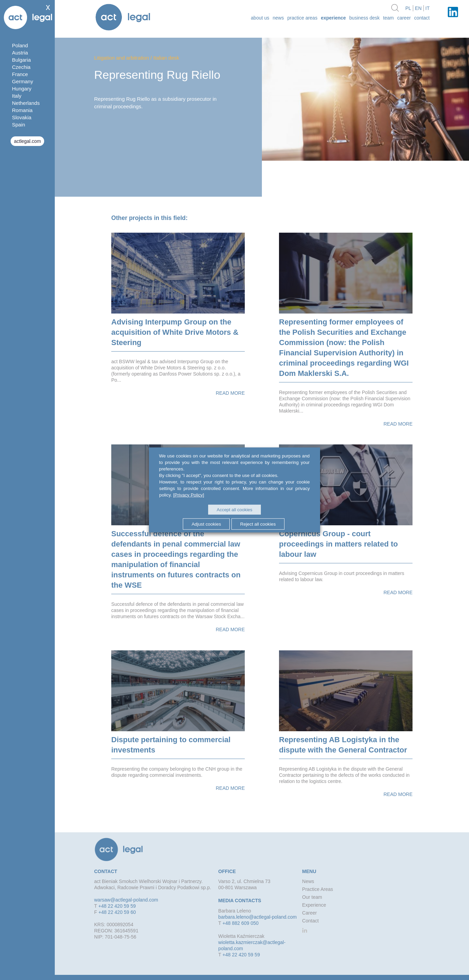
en (418, 8)
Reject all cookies (258, 524)
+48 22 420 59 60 (117, 912)
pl (408, 8)
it (428, 8)
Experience (333, 18)
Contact (422, 18)
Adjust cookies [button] (206, 524)
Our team (312, 897)
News (278, 18)
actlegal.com (28, 141)
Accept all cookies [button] (234, 510)
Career (404, 18)
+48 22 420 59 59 (117, 906)
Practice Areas (302, 18)
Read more (230, 393)
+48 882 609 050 (241, 923)
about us (260, 18)
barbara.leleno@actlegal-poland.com (258, 917)
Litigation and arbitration (122, 58)
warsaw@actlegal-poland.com (126, 900)
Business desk (364, 18)
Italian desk (166, 58)
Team (388, 18)
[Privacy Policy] (189, 495)
